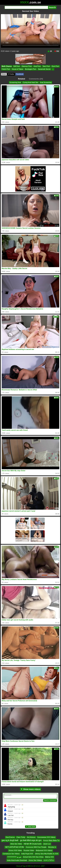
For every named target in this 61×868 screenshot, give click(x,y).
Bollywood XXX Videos (44, 850)
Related (22, 79)
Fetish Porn (6, 69)
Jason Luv (47, 844)
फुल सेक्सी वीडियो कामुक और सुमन (31, 840)
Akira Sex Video (16, 844)
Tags (24, 866)
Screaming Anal (15, 82)
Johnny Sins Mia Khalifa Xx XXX (47, 854)
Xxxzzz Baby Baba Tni (51, 840)
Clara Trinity (21, 837)
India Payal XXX (27, 854)
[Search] (26, 7)
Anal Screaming (46, 82)
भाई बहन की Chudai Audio (33, 844)
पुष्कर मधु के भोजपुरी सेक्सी (10, 840)
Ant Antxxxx (31, 837)
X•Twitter (11, 74)
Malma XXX (49, 857)
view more (30, 827)
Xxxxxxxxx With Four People (36, 847)
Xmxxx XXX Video (15, 850)
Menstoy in (52, 847)
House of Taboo (18, 69)
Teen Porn (46, 66)
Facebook (20, 74)
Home (19, 866)
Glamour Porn (27, 66)
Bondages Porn (31, 69)
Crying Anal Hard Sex (30, 82)
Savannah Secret (44, 69)
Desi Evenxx (10, 837)
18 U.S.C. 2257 (39, 866)
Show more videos (31, 789)
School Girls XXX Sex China (33, 857)
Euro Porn (55, 66)
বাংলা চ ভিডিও (49, 860)
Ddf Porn (17, 66)
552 (57, 51)
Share (4, 74)
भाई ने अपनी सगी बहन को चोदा (15, 847)
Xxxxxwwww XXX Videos (46, 837)
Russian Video (29, 850)
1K (50, 51)
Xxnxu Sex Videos (35, 860)
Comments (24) (36, 79)
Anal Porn (37, 66)
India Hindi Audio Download (17, 860)
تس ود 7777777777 (14, 857)
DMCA (30, 866)
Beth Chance (7, 66)
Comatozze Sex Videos (11, 854)
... (53, 69)
